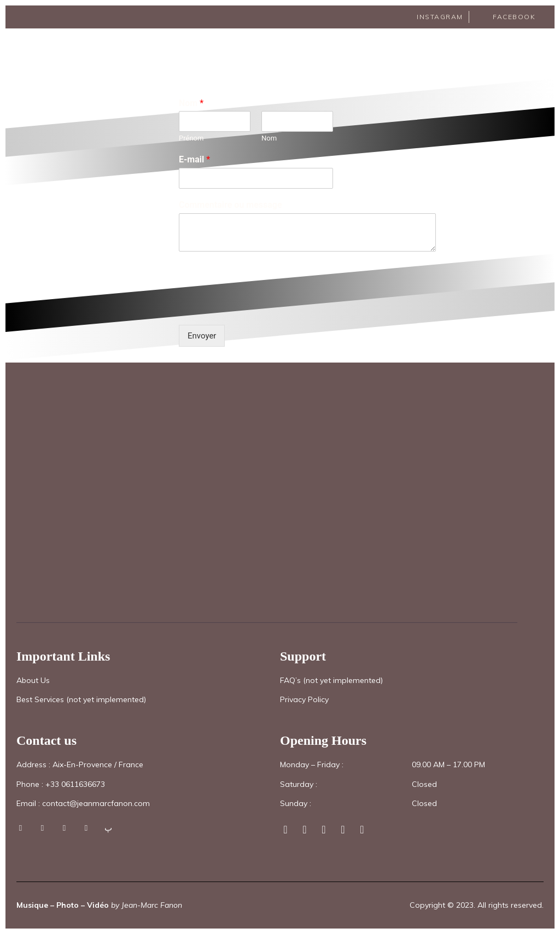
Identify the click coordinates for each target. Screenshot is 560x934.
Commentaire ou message (231, 205)
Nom (191, 103)
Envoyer (202, 336)
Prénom (191, 138)
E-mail (194, 159)
